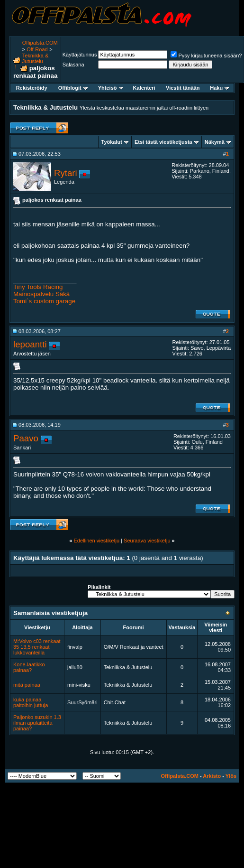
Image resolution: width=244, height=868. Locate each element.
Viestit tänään (183, 88)
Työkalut (112, 142)
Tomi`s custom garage (44, 301)
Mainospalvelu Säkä (41, 294)
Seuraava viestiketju (147, 541)
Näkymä (215, 142)
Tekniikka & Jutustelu (36, 58)
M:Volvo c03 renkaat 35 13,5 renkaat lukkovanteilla (37, 647)
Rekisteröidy (32, 88)
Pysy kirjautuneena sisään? (206, 56)
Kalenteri (144, 88)
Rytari (66, 173)
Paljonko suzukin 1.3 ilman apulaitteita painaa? (37, 723)
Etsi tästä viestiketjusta (163, 142)
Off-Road (37, 49)
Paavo (26, 438)
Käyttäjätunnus (80, 55)
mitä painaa (27, 685)
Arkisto (212, 776)
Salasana (73, 65)
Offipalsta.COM (40, 43)
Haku (219, 88)
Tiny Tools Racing (38, 287)
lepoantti (30, 344)
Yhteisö (111, 88)
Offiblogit (73, 88)
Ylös (231, 776)
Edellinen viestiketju (96, 541)
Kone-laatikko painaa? (29, 667)
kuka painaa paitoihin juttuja (31, 702)
